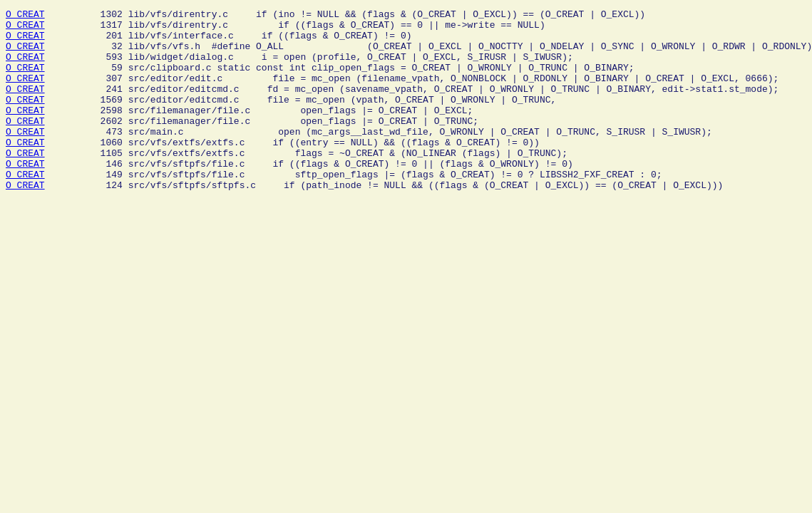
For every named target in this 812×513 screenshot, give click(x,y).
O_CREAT (25, 16)
